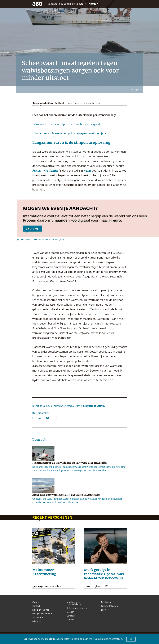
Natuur (93, 4)
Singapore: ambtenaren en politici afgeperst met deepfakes (71, 134)
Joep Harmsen (74, 103)
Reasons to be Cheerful (45, 171)
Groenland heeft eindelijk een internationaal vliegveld (67, 124)
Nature (87, 171)
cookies (51, 639)
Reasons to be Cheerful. (94, 406)
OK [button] (131, 639)
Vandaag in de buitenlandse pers (65, 4)
